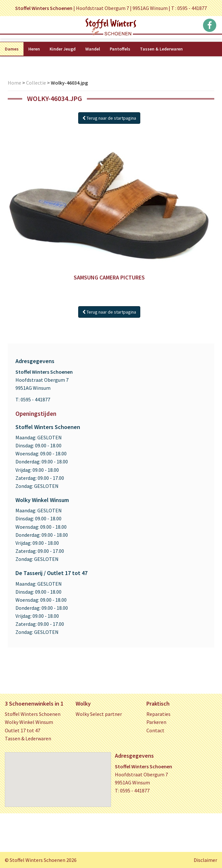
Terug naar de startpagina (109, 118)
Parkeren (156, 722)
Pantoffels (120, 49)
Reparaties (158, 714)
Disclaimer (205, 860)
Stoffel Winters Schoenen (33, 714)
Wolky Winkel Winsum (29, 722)
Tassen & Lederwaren (161, 49)
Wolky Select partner (99, 714)
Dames (12, 49)
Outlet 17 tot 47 (23, 730)
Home (14, 83)
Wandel (93, 49)
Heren (34, 49)
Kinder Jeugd (63, 49)
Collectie (36, 83)
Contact (155, 730)
